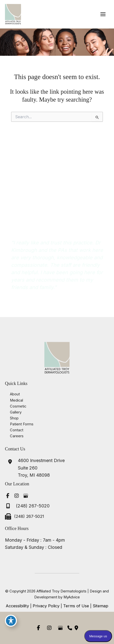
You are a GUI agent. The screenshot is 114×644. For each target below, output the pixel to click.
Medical (16, 400)
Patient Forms (22, 424)
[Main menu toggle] (103, 14)
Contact (17, 430)
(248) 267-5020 (23, 200)
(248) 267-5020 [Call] (33, 506)
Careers (17, 436)
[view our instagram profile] (17, 496)
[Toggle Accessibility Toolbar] (11, 621)
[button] (57, 223)
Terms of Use (76, 606)
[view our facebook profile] (8, 496)
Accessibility (17, 606)
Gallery (16, 412)
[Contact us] (70, 628)
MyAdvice (72, 597)
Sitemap (100, 606)
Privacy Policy (46, 606)
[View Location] (35, 468)
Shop (14, 418)
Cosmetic (18, 406)
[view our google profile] (26, 496)
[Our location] (76, 628)
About (15, 394)
